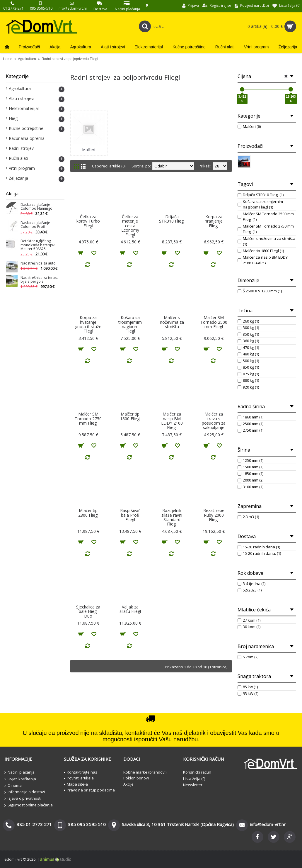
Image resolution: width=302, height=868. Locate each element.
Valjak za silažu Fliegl (130, 609)
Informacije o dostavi (25, 792)
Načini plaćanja (19, 772)
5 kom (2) (248, 657)
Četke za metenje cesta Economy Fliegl (130, 226)
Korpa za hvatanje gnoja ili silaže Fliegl (88, 324)
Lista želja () (194, 779)
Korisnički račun (197, 772)
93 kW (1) (248, 694)
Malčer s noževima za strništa (172, 322)
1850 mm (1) (250, 474)
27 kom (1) (249, 620)
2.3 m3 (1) (248, 517)
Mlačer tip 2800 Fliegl (88, 513)
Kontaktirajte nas (81, 772)
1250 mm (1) (250, 460)
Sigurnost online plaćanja (29, 805)
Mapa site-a (76, 784)
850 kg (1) (248, 367)
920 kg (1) (248, 387)
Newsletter (193, 785)
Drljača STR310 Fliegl (172, 219)
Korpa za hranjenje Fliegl (214, 221)
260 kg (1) (248, 321)
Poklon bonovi (136, 778)
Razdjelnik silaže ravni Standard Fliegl (172, 517)
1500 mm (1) (250, 467)
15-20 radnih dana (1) (259, 547)
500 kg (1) (248, 361)
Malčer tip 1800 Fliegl (130, 416)
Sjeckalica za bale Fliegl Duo (88, 611)
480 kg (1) (248, 354)
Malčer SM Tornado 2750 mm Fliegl (88, 418)
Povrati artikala (79, 778)
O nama (13, 786)
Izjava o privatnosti (23, 799)
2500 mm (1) (250, 424)
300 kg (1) (248, 328)
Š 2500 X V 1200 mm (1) (260, 291)
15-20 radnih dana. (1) (259, 553)
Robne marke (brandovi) (145, 772)
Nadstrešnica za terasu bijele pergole (40, 280)
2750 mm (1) (250, 430)
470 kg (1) (248, 347)
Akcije (128, 784)
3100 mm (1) (250, 487)
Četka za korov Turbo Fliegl (88, 221)
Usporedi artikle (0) (109, 166)
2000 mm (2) (250, 480)
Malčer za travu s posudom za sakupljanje (214, 421)
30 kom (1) (249, 627)
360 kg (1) (248, 341)
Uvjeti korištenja (20, 779)
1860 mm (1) (250, 417)
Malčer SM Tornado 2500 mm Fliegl (214, 322)
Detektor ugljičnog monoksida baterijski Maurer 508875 (38, 245)
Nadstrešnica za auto (38, 263)
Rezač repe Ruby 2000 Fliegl (214, 515)
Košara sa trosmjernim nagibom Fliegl (130, 324)
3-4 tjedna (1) (251, 584)
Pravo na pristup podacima (89, 790)
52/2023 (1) (250, 590)
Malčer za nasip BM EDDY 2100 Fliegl (172, 421)
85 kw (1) (248, 687)
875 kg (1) (248, 374)
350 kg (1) (248, 334)
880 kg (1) (248, 380)
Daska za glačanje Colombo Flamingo (36, 207)
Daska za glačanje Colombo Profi (35, 225)
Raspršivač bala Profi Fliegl (130, 515)
